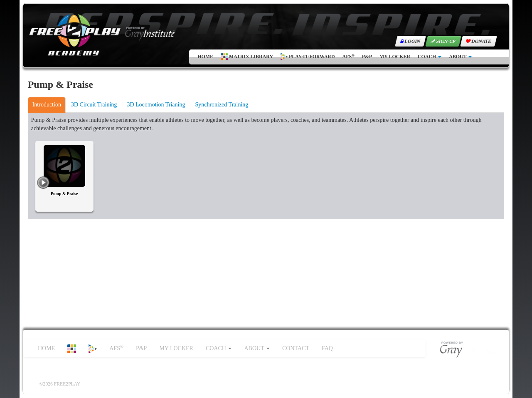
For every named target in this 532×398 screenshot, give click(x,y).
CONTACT (296, 348)
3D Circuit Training (94, 105)
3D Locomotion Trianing (156, 105)
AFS (349, 56)
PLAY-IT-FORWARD (308, 57)
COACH (430, 57)
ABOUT (460, 57)
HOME (205, 57)
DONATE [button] (479, 41)
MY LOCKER (395, 57)
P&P (367, 57)
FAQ (327, 348)
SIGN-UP (443, 41)
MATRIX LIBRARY (247, 57)
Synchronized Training (222, 105)
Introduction (47, 105)
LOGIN (411, 41)
